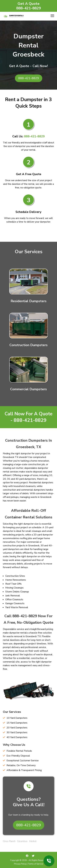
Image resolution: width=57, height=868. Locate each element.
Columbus (22, 841)
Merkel (33, 841)
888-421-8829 (29, 8)
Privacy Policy (20, 864)
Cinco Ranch (9, 841)
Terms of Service (35, 864)
